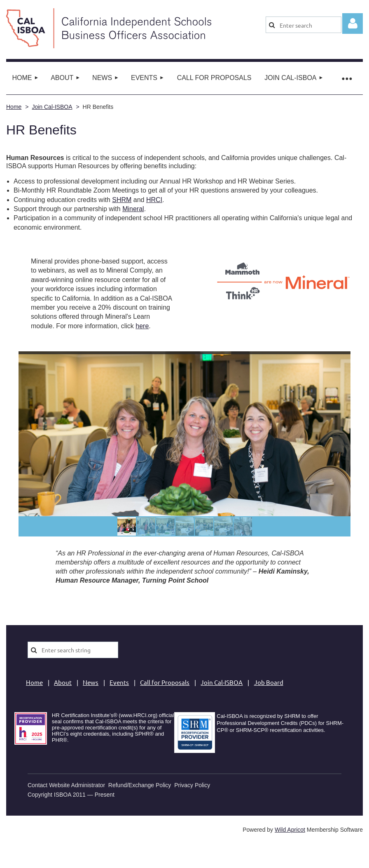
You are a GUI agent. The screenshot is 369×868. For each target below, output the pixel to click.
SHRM (122, 200)
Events (119, 682)
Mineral (133, 209)
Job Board (269, 682)
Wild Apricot (290, 830)
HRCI (154, 200)
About (63, 682)
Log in (353, 24)
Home (14, 107)
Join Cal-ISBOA (52, 107)
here (142, 326)
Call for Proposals (165, 682)
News (91, 682)
